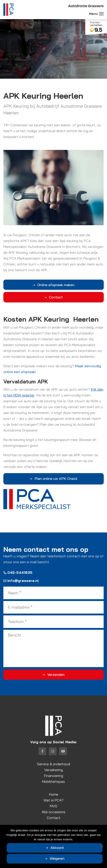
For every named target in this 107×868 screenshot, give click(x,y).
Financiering (53, 776)
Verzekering (54, 770)
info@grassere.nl (21, 581)
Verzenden (56, 674)
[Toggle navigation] (101, 14)
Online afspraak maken (56, 285)
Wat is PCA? (54, 800)
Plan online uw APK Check (56, 479)
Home (54, 794)
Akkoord (57, 848)
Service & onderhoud (53, 764)
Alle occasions (53, 812)
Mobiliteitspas (53, 781)
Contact (56, 297)
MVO (54, 806)
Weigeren (57, 858)
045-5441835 (18, 572)
